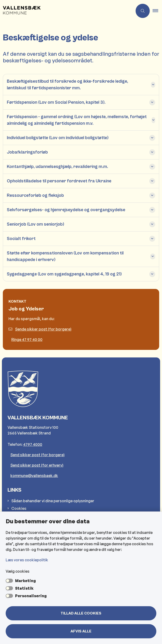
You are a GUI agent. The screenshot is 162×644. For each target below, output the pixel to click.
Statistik (24, 588)
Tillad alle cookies (81, 613)
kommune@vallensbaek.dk (34, 476)
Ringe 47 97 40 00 (27, 339)
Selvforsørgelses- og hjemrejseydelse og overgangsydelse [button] (66, 210)
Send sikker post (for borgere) (37, 455)
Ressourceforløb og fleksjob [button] (35, 195)
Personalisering (31, 596)
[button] (157, 11)
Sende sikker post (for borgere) (40, 329)
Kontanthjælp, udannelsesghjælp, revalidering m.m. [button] (57, 167)
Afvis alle (81, 631)
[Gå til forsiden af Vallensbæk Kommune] (66, 11)
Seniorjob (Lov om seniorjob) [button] (35, 224)
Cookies (19, 508)
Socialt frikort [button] (21, 239)
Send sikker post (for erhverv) (37, 465)
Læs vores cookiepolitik (27, 560)
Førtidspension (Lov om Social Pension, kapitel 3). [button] (56, 102)
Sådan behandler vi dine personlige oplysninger (53, 501)
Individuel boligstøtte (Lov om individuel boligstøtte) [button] (58, 138)
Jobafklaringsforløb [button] (27, 152)
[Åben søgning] (143, 11)
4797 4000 (33, 444)
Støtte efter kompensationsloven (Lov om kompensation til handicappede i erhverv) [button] (65, 256)
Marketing (25, 581)
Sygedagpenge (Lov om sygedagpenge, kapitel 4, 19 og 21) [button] (64, 274)
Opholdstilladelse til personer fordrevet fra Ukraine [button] (59, 181)
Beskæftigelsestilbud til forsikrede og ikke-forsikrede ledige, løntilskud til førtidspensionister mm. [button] (67, 85)
